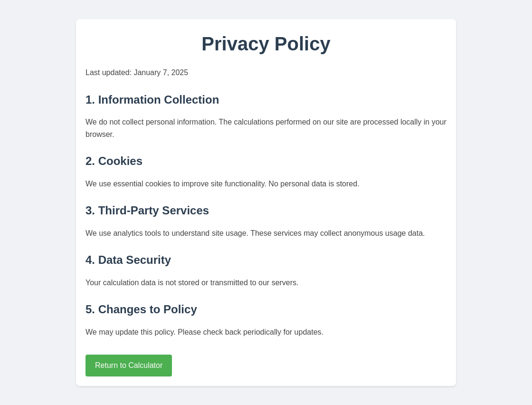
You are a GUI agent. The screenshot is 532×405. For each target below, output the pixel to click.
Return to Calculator (129, 365)
